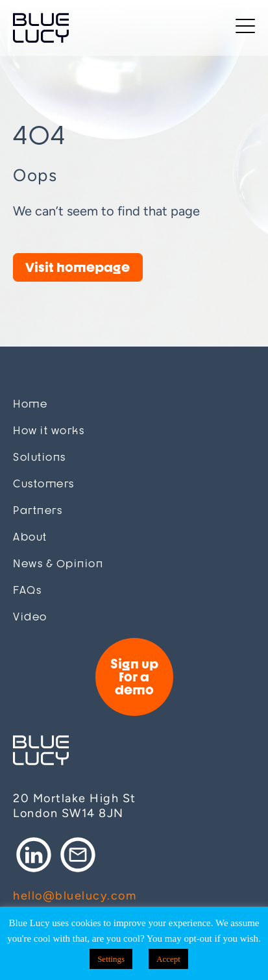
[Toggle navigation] (245, 28)
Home (30, 404)
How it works (49, 431)
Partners (38, 510)
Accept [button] (168, 959)
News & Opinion (58, 564)
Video (30, 617)
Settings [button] (111, 959)
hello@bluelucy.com (75, 896)
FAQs (27, 590)
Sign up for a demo (134, 677)
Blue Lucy (41, 28)
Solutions (40, 457)
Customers (44, 484)
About (30, 537)
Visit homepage (78, 267)
